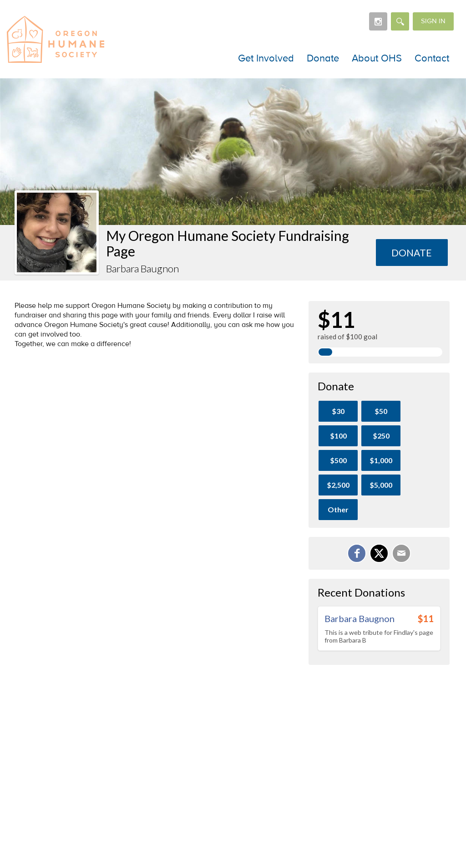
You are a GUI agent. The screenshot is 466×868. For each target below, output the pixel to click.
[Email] (401, 553)
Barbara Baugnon (360, 618)
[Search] (400, 21)
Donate (323, 58)
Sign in (433, 21)
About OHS (377, 58)
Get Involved (266, 58)
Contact (432, 58)
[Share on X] (379, 553)
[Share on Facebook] (357, 553)
